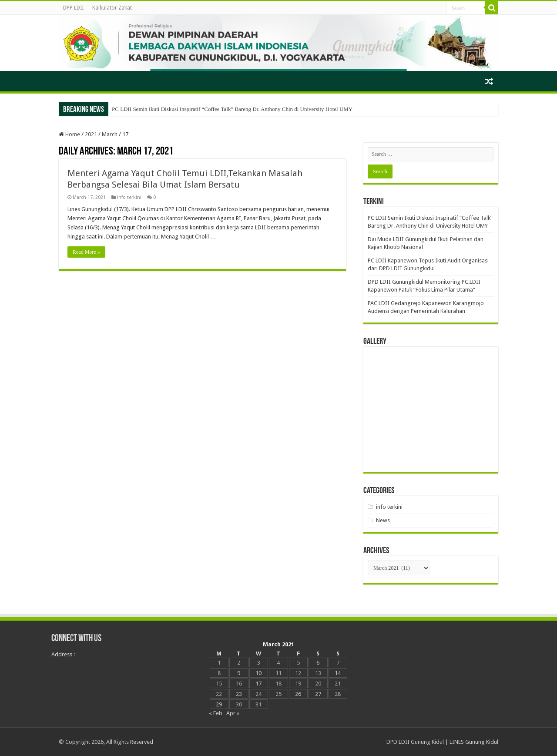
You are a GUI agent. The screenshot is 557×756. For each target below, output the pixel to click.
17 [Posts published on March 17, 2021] (258, 684)
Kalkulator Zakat (112, 8)
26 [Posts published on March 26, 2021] (298, 694)
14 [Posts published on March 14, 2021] (338, 673)
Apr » (233, 713)
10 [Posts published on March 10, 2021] (258, 673)
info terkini (129, 197)
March (110, 134)
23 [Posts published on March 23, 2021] (239, 694)
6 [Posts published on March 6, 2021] (318, 663)
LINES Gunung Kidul (474, 742)
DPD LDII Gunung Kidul (415, 742)
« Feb (216, 713)
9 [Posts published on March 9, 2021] (239, 673)
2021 (91, 134)
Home (69, 134)
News (383, 520)
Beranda (70, 80)
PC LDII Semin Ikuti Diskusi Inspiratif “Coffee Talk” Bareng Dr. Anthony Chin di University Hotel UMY (232, 109)
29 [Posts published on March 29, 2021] (219, 704)
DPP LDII (73, 8)
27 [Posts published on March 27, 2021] (318, 694)
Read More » (86, 252)
